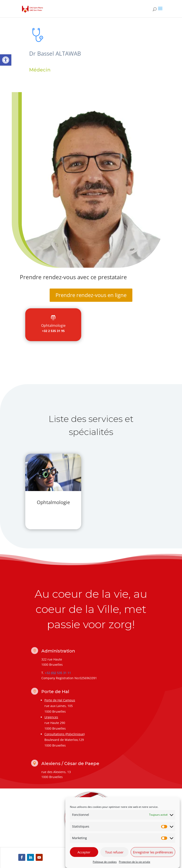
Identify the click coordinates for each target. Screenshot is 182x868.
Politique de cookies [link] (105, 862)
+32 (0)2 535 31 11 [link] (58, 673)
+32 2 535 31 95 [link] (53, 331)
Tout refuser (114, 852)
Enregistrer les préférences (153, 852)
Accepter (84, 852)
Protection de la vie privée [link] (135, 862)
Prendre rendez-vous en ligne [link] (91, 295)
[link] (6, 60)
